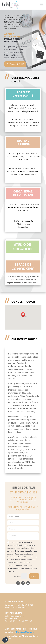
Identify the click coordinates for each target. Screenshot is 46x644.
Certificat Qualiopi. (25, 632)
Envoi (34, 576)
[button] (24, 315)
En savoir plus (15, 64)
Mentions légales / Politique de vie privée (22, 637)
